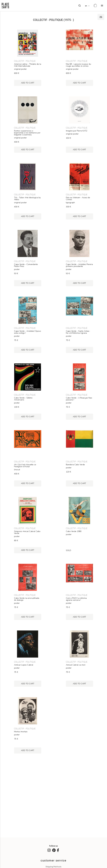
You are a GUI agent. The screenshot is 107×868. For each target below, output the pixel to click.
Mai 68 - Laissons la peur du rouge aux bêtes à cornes (78, 65)
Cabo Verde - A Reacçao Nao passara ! (79, 399)
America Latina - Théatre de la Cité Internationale (28, 65)
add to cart (28, 83)
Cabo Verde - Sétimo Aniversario (23, 399)
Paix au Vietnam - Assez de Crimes (78, 199)
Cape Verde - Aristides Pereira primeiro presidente (79, 265)
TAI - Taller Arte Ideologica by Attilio (27, 199)
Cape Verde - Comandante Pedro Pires (26, 265)
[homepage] (5, 6)
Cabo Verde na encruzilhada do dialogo (27, 599)
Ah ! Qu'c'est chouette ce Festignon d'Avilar (25, 466)
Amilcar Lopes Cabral (24, 665)
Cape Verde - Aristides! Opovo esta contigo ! (28, 332)
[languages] (87, 6)
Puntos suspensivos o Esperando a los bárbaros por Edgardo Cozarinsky (27, 133)
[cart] (95, 6)
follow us (53, 846)
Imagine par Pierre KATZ (77, 131)
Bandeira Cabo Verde (75, 465)
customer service (54, 860)
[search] (80, 6)
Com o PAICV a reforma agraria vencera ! (76, 599)
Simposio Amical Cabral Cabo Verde (27, 532)
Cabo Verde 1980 (74, 531)
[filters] (101, 17)
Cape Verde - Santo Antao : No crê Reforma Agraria (78, 332)
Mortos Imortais (21, 732)
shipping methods (53, 867)
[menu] (102, 6)
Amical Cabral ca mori (76, 665)
